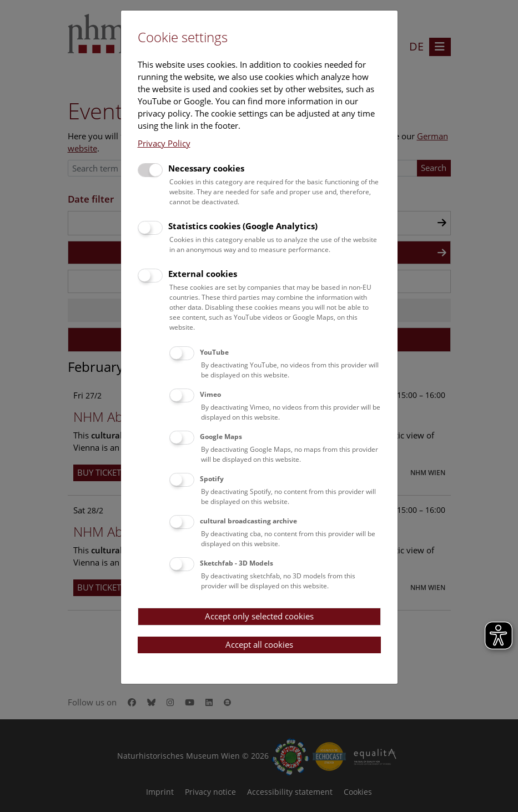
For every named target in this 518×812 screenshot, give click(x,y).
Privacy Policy (164, 143)
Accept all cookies (259, 644)
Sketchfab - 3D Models (237, 563)
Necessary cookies (206, 168)
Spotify (212, 479)
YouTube (214, 352)
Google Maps (221, 437)
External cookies (203, 274)
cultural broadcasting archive (248, 521)
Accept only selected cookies (259, 616)
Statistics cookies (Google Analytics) (243, 226)
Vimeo (210, 394)
